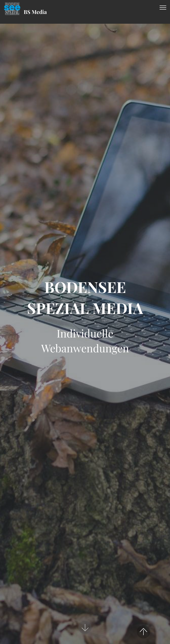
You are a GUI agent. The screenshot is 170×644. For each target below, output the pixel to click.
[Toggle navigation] (163, 7)
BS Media (35, 12)
